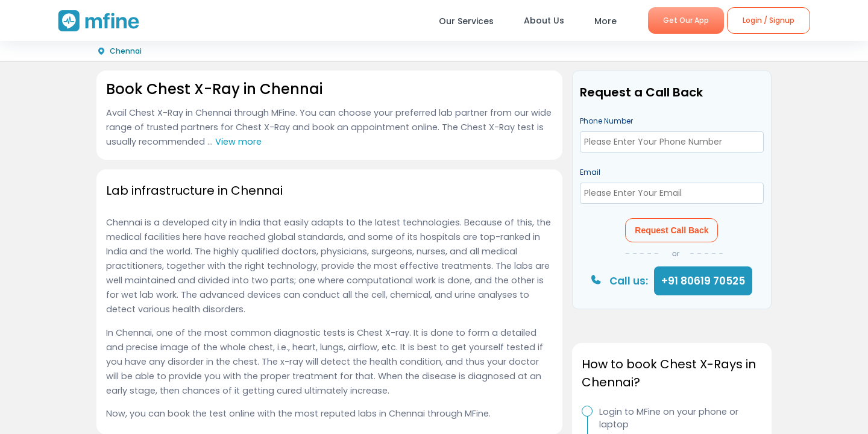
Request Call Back (671, 230)
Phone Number (606, 121)
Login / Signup (769, 20)
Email (590, 172)
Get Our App (686, 20)
